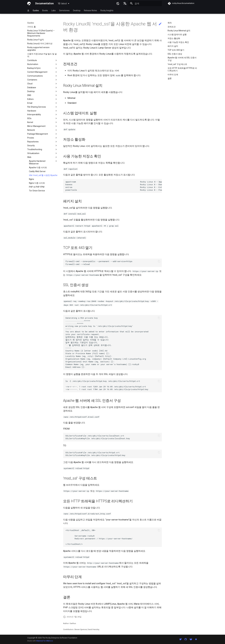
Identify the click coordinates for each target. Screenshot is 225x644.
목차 (170, 23)
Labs (54, 10)
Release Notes (90, 10)
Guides (36, 10)
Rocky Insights (107, 10)
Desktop (77, 10)
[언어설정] (125, 3)
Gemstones (64, 10)
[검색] (145, 3)
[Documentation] (29, 3)
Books (45, 10)
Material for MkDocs (45, 641)
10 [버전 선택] (62, 4)
